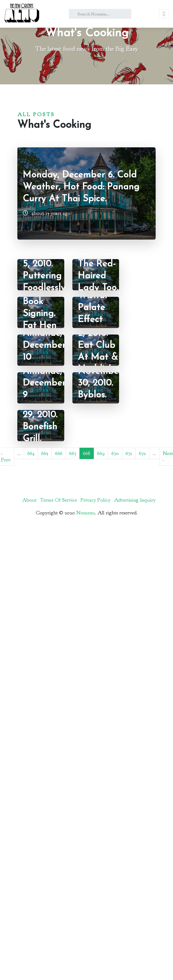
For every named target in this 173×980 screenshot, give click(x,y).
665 (45, 453)
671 (129, 453)
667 (73, 453)
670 (115, 453)
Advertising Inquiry (135, 500)
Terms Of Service (59, 500)
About (29, 500)
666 (59, 453)
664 (31, 453)
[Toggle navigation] (164, 14)
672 (142, 453)
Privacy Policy (95, 500)
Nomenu (86, 513)
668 (87, 453)
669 (101, 453)
